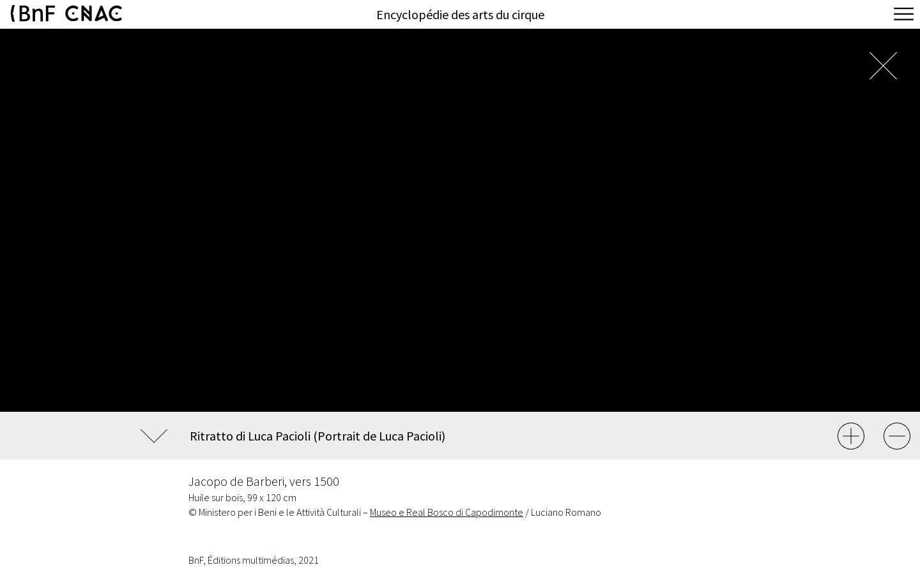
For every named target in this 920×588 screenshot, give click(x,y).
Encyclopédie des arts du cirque (460, 14)
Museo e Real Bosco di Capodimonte (447, 512)
